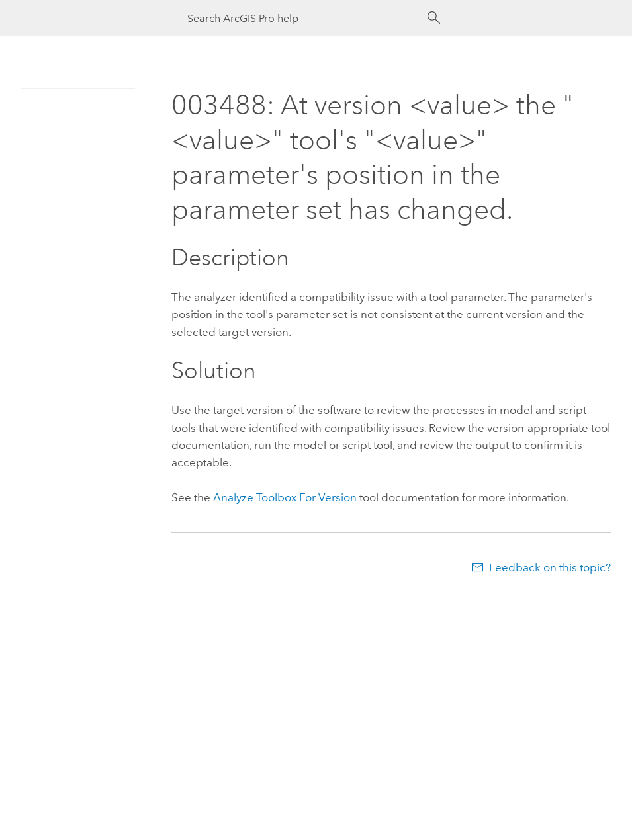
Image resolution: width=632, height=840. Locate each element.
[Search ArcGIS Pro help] (303, 18)
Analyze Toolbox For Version (285, 497)
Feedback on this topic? (550, 567)
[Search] (434, 18)
